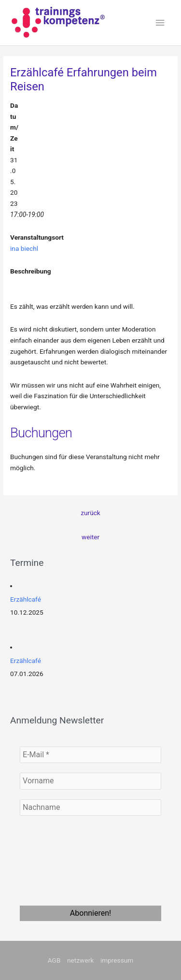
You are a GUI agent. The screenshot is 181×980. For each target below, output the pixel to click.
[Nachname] (90, 807)
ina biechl (24, 248)
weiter (90, 537)
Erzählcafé (26, 599)
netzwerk (80, 960)
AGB (54, 960)
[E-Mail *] (90, 755)
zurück (90, 513)
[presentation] (59, 860)
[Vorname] (90, 781)
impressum (117, 960)
